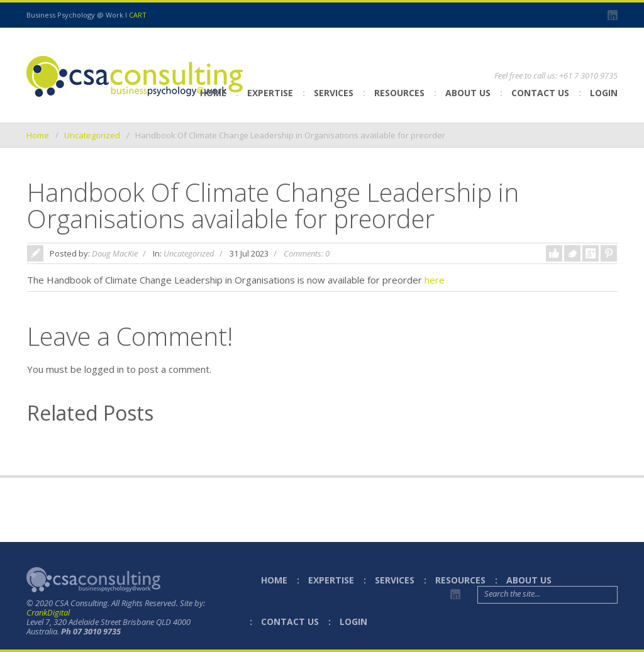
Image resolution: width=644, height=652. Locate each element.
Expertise (270, 93)
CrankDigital (48, 612)
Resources (399, 93)
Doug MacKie (115, 253)
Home (213, 93)
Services (334, 93)
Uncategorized (92, 135)
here (435, 280)
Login (604, 93)
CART (138, 15)
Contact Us (540, 93)
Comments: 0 (307, 253)
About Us (468, 93)
